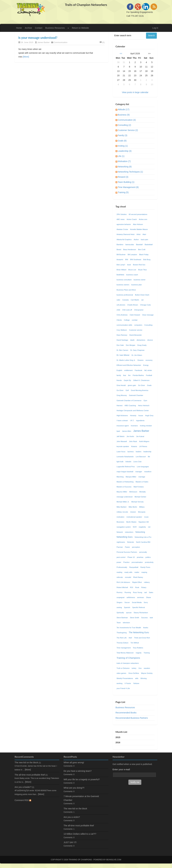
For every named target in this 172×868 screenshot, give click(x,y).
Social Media (137, 602)
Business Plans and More (126, 290)
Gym (145, 400)
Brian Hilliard (121, 270)
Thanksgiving (122, 633)
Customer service (136, 330)
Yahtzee (136, 683)
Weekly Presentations (125, 678)
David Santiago (122, 340)
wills (137, 678)
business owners (123, 285)
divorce (150, 340)
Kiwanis (134, 446)
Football (149, 375)
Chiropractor (139, 310)
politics (148, 557)
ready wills (128, 572)
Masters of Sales (142, 482)
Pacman (120, 547)
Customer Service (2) (128, 130)
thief (130, 638)
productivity (149, 562)
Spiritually (120, 613)
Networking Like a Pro (143, 537)
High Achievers (122, 416)
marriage (142, 477)
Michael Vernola (138, 502)
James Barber (44, 42)
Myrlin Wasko (131, 522)
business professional (125, 295)
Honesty (133, 416)
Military (142, 507)
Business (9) (124, 115)
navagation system (124, 527)
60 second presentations (138, 214)
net (149, 527)
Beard (119, 250)
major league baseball (125, 472)
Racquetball (134, 567)
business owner (140, 280)
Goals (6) (122, 141)
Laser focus (121, 452)
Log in (155, 28)
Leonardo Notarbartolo (125, 457)
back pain (144, 240)
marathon (148, 472)
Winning (143, 678)
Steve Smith (134, 618)
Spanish (127, 607)
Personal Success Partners (127, 552)
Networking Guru (125, 537)
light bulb (120, 462)
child (118, 310)
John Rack (133, 441)
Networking (140, 532)
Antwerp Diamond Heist (126, 234)
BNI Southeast (136, 260)
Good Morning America (139, 390)
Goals (149, 385)
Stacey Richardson (141, 613)
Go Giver (142, 385)
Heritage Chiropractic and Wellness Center (133, 411)
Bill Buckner (121, 255)
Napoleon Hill (144, 522)
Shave (149, 597)
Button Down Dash (142, 295)
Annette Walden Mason (139, 229)
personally (143, 552)
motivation (120, 517)
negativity (142, 527)
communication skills (124, 325)
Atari (144, 234)
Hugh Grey (149, 416)
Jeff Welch (120, 436)
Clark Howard (135, 315)
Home (19, 28)
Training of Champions (128, 658)
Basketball (149, 245)
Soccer (127, 602)
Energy (146, 365)
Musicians (120, 522)
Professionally (122, 567)
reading (119, 572)
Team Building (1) (126, 182)
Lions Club (137, 462)
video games (121, 673)
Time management (124, 648)
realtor (137, 572)
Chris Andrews (122, 315)
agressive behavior (124, 224)
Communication (60, 42)
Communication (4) (127, 120)
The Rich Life (122, 638)
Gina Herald (121, 385)
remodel (128, 577)
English (119, 370)
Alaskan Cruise (122, 229)
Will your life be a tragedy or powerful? (82, 779)
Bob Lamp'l (121, 265)
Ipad (118, 431)
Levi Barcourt (141, 457)
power (119, 562)
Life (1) (121, 156)
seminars (140, 597)
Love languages (143, 467)
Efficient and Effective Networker (129, 365)
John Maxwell (122, 441)
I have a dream (122, 421)
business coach (132, 275)
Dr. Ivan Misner (123, 355)
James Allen (127, 431)
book (129, 265)
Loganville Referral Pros (126, 467)
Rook (137, 587)
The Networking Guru (139, 632)
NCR (135, 527)
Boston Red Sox (139, 265)
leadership (147, 452)
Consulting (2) (124, 125)
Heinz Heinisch (144, 406)
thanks (146, 628)
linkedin (128, 462)
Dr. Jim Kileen (137, 355)
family (119, 375)
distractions (141, 340)
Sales (151, 592)
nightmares (121, 542)
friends (119, 380)
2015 (118, 737)
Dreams (140, 360)
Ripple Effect (137, 582)
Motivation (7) (124, 161)
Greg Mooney (122, 395)
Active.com (143, 219)
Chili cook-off (127, 310)
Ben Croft (142, 250)
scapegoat (120, 597)
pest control (121, 557)
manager (139, 472)
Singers (119, 602)
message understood (124, 497)
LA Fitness (143, 446)
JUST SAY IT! (70, 842)
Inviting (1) (123, 146)
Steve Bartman (122, 618)
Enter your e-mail (121, 769)
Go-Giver (120, 390)
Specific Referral (139, 607)
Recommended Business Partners (132, 718)
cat (142, 300)
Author (136, 240)
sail (145, 592)
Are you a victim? (72, 817)
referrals (120, 577)
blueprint (120, 260)
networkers (129, 532)
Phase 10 (131, 557)
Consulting (148, 325)
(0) (102, 42)
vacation (147, 668)
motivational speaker (134, 517)
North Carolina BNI (143, 542)
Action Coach (132, 219)
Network (120, 532)
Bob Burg (147, 260)
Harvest (120, 406)
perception (136, 547)
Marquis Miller (131, 477)
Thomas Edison (122, 643)
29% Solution (122, 214)
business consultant (124, 280)
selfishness (131, 597)
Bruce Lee (132, 270)
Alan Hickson (138, 224)
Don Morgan (131, 345)
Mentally (143, 492)
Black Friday (144, 255)
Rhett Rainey (138, 577)
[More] (26, 57)
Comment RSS (23, 800)
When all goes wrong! (74, 762)
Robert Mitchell (122, 587)
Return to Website (80, 28)
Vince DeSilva (134, 673)
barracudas (130, 245)
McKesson (133, 492)
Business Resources (55, 28)
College (127, 320)
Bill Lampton (132, 255)
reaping (144, 572)
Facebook (138, 370)
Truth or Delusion (123, 668)
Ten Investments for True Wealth (129, 628)
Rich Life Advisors (123, 582)
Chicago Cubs (145, 305)
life (149, 457)
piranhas (140, 557)
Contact (39, 28)
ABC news (120, 219)
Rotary (144, 587)
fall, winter (148, 370)
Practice (126, 562)
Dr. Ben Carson (122, 350)
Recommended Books (126, 713)
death (132, 340)
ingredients (140, 421)
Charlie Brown (133, 305)
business (120, 275)
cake (118, 300)
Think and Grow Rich (142, 638)
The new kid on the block (26, 762)
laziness (131, 452)
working (120, 683)
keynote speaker (123, 446)
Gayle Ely (127, 380)
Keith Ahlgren (144, 441)
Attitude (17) (124, 109)
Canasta (126, 300)
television (126, 623)
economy (149, 360)
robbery (147, 582)
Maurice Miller (122, 492)
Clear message (148, 315)
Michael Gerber (140, 497)
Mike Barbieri (121, 507)
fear (125, 375)
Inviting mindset (146, 426)
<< (121, 54)
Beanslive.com (114, 860)
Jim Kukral (140, 436)
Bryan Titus (143, 270)
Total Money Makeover (125, 653)
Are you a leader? (23, 787)
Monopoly (142, 512)
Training (147, 653)
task (151, 618)
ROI (132, 587)
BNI (127, 260)
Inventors (134, 426)
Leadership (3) (125, 151)
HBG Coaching (130, 406)
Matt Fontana (139, 487)
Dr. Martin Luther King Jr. (126, 360)
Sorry (146, 602)
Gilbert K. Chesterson (141, 380)
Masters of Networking (125, 482)
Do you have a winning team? (77, 771)
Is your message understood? (38, 38)
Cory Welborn (122, 330)
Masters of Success (124, 487)
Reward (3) (123, 177)
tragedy (139, 653)
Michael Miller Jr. (123, 502)
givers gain (132, 385)
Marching (120, 477)
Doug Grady (142, 345)
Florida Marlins (138, 375)
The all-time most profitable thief (30, 775)
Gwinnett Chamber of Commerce (129, 400)
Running (128, 592)
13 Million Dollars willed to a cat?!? (80, 834)
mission (133, 512)
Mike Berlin (133, 507)
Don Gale (120, 345)
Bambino (120, 245)
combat (135, 320)
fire (129, 375)
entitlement (128, 370)
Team (119, 623)
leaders (139, 452)
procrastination (137, 562)
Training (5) (123, 192)
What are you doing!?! (74, 788)
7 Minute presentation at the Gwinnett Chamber (81, 798)
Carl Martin (135, 300)
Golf (127, 390)
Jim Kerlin (130, 436)
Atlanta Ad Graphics (124, 240)
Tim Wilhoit (135, 643)
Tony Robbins (138, 648)
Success (144, 618)
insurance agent (123, 426)
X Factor (128, 683)
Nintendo (131, 542)
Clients (119, 320)
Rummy (120, 592)
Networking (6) (125, 167)
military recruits (122, 512)
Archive (28, 28)
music (146, 517)
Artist (138, 234)
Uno (140, 668)
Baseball (139, 245)
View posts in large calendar (135, 92)
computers (138, 325)
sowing (119, 607)
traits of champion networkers (128, 663)
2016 (118, 742)
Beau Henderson (130, 250)
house (141, 416)
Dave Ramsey (122, 335)
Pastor (127, 547)
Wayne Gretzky (147, 673)
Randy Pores (145, 567)
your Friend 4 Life (123, 688)
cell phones (121, 305)
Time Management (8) (128, 187)
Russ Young (138, 592)
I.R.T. (132, 421)
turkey (134, 668)
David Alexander (136, 335)
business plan (137, 285)
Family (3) (122, 135)
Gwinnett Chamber (136, 395)
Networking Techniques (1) (130, 172)
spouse (129, 613)
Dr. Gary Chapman (137, 350)
